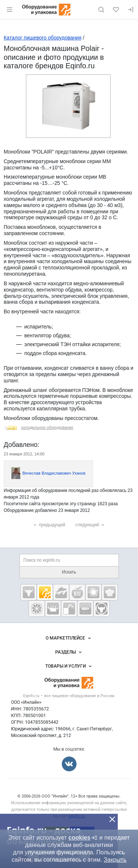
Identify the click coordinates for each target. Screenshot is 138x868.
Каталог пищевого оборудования (43, 38)
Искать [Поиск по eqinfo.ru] (69, 572)
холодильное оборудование (47, 427)
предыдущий (52, 525)
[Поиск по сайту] (101, 10)
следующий (87, 525)
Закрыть (115, 860)
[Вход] (131, 10)
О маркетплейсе (69, 638)
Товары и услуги (69, 666)
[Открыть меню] (10, 10)
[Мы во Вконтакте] (69, 764)
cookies (83, 838)
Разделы (69, 652)
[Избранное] (116, 10)
